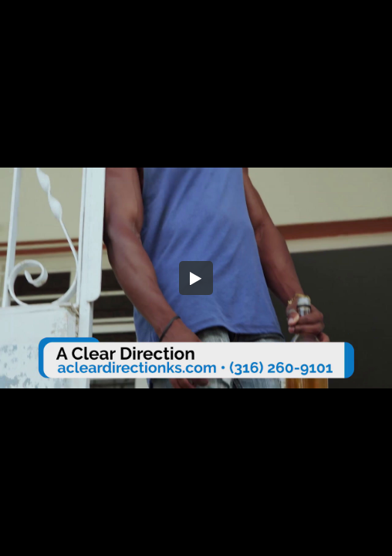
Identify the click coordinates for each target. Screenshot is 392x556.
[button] (196, 278)
